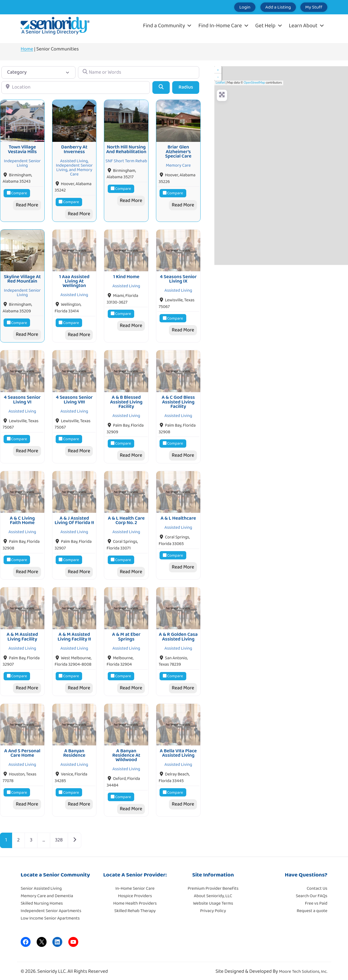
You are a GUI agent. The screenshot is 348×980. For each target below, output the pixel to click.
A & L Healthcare (178, 516)
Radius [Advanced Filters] (186, 87)
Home (27, 49)
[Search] (161, 87)
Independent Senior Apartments (51, 908)
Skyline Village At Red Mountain (22, 278)
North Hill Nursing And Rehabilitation (126, 149)
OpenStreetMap (254, 83)
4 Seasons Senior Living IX (178, 278)
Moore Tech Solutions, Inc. (303, 969)
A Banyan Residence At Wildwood (126, 753)
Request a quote (312, 908)
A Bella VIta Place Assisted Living (178, 750)
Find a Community (168, 26)
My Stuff (311, 7)
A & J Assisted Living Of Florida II (74, 519)
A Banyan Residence (74, 750)
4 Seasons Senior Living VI (22, 398)
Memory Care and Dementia (47, 893)
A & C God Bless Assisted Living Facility (178, 401)
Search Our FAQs (312, 893)
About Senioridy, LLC (213, 893)
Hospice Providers (135, 893)
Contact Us (317, 886)
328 (59, 837)
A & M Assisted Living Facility (22, 634)
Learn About (307, 26)
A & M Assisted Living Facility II (74, 634)
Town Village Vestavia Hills (22, 149)
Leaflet (220, 83)
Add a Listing (271, 7)
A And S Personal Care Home (22, 750)
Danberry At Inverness (74, 149)
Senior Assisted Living (41, 886)
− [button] (218, 77)
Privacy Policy (213, 908)
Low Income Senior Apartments (50, 916)
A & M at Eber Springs (126, 634)
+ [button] (218, 70)
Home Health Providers (135, 901)
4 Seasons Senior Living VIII (74, 398)
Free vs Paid (316, 901)
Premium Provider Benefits (213, 886)
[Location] (76, 87)
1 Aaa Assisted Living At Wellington (74, 281)
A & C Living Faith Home (22, 519)
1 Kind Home (126, 276)
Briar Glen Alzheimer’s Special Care (178, 151)
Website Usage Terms (213, 901)
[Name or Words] (139, 72)
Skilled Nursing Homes (42, 901)
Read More (27, 205)
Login (233, 7)
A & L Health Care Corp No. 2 (126, 519)
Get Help (269, 26)
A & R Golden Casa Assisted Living (178, 634)
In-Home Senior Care (135, 886)
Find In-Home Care (224, 26)
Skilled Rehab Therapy (135, 908)
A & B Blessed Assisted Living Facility (126, 401)
